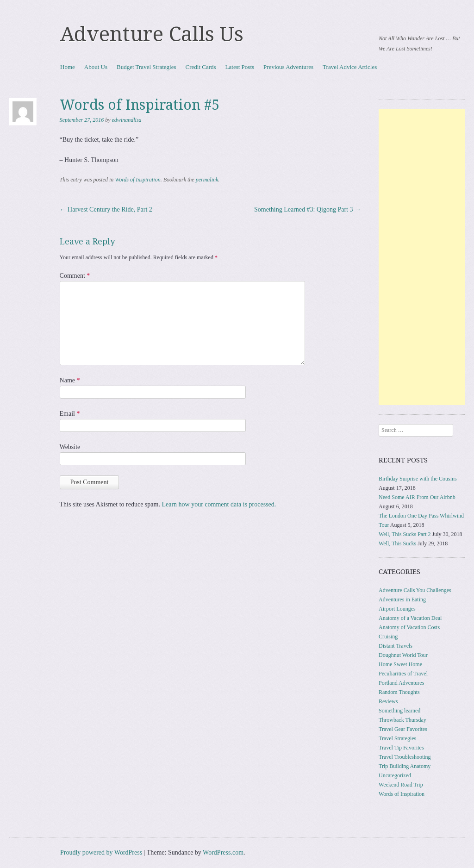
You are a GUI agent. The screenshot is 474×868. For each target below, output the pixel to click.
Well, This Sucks (397, 543)
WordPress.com (223, 852)
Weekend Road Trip (401, 785)
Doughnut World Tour (403, 655)
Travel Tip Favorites (401, 748)
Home (68, 67)
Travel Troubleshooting (405, 757)
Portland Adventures (401, 683)
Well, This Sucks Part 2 (405, 534)
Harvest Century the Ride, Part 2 (106, 209)
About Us (96, 67)
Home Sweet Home (400, 664)
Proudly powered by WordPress (101, 852)
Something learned (399, 711)
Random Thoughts (399, 692)
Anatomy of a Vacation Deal (410, 618)
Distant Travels (396, 646)
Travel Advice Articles (350, 67)
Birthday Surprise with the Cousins (418, 479)
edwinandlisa (127, 120)
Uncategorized (395, 775)
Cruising (388, 637)
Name (70, 380)
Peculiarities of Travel (403, 674)
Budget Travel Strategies (147, 67)
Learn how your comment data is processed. (219, 504)
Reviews (388, 701)
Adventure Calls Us (152, 34)
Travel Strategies (397, 738)
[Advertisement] (422, 257)
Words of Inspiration (137, 180)
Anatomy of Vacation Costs (409, 627)
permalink (207, 180)
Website (70, 447)
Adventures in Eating (402, 599)
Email (70, 414)
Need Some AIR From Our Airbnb (417, 497)
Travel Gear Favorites (403, 729)
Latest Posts (240, 67)
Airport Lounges (397, 609)
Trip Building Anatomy (405, 766)
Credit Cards (201, 67)
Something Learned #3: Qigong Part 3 (308, 209)
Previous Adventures (288, 67)
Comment (75, 276)
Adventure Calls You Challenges (415, 590)
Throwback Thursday (402, 720)
